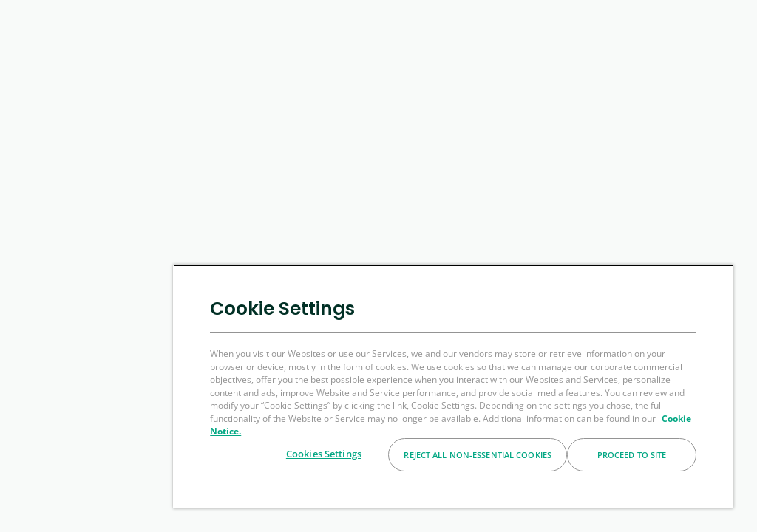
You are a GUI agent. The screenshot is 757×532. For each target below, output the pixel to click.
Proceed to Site (632, 455)
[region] (453, 386)
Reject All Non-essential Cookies (478, 455)
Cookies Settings (324, 454)
